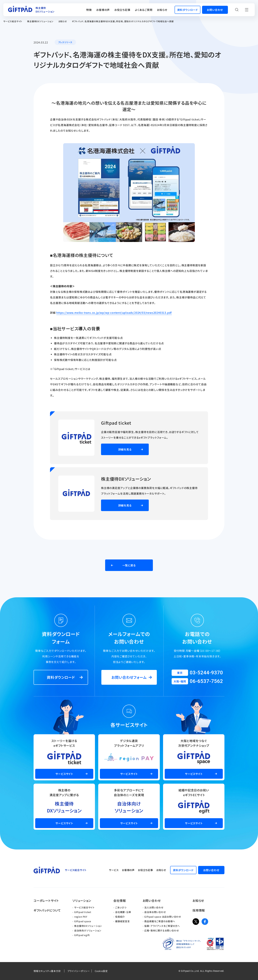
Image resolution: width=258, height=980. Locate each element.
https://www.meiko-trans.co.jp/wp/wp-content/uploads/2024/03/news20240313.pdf (114, 313)
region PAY (81, 917)
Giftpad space (83, 921)
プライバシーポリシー (79, 971)
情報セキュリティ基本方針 (47, 971)
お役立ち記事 (122, 10)
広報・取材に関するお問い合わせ (161, 930)
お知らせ (162, 10)
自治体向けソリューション (88, 930)
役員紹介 (120, 917)
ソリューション (82, 901)
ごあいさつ (121, 907)
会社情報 (120, 901)
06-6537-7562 (206, 681)
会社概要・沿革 (123, 912)
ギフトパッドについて (47, 910)
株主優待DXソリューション (40, 21)
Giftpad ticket (83, 912)
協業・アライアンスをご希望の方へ (162, 926)
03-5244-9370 (206, 673)
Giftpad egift (82, 935)
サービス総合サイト (13, 21)
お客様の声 (103, 10)
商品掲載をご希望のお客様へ (160, 921)
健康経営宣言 (123, 921)
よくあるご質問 (144, 10)
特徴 (89, 10)
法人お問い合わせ (154, 907)
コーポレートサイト (46, 901)
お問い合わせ (152, 901)
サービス (114, 870)
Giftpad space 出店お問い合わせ (163, 917)
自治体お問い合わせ (155, 912)
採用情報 (199, 910)
